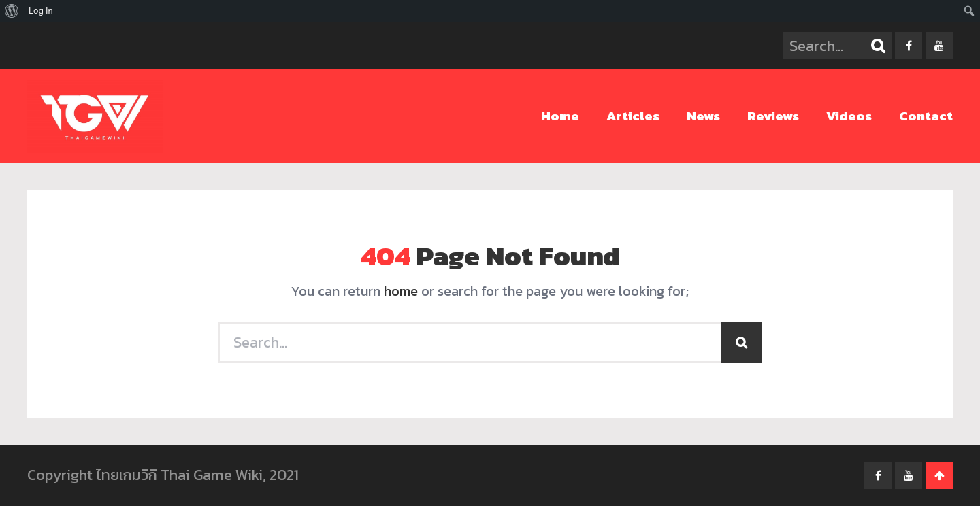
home (401, 291)
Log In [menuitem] (41, 11)
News (703, 116)
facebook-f (909, 46)
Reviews (773, 116)
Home (560, 116)
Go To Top (939, 475)
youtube (939, 46)
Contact (926, 116)
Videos (849, 116)
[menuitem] (12, 11)
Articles (633, 116)
